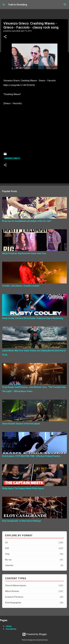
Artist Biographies (34, 603)
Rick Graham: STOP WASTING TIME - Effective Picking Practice (31, 456)
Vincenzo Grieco (12, 158)
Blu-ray (34, 560)
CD (34, 543)
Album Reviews (34, 591)
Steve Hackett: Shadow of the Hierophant (21, 424)
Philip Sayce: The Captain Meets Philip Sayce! (23, 488)
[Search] (65, 5)
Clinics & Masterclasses (34, 586)
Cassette (34, 565)
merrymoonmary (41, 640)
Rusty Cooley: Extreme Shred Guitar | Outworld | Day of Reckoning (33, 318)
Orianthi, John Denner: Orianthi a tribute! (21, 286)
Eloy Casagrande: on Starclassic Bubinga (21, 521)
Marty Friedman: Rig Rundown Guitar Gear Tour (24, 253)
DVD (34, 548)
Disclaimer (11, 629)
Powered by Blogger (35, 634)
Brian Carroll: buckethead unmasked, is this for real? (27, 221)
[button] (5, 37)
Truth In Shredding (18, 5)
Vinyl (34, 554)
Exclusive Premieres (34, 597)
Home (9, 626)
